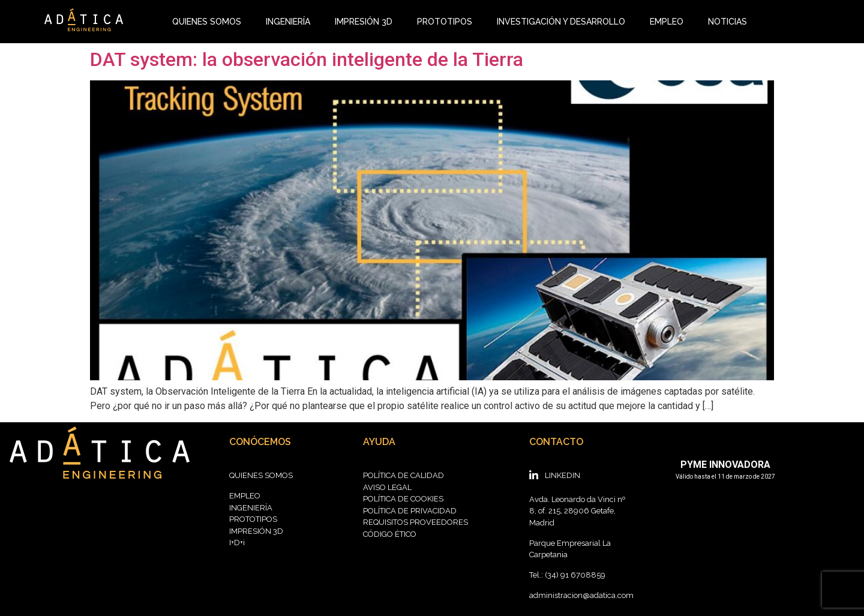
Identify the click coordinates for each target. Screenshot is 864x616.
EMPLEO (667, 22)
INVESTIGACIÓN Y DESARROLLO (561, 22)
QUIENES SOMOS (207, 22)
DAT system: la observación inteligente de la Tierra (307, 59)
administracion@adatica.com (581, 595)
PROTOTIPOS (445, 22)
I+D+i (237, 543)
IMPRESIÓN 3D (364, 22)
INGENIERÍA (288, 22)
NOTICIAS (727, 22)
